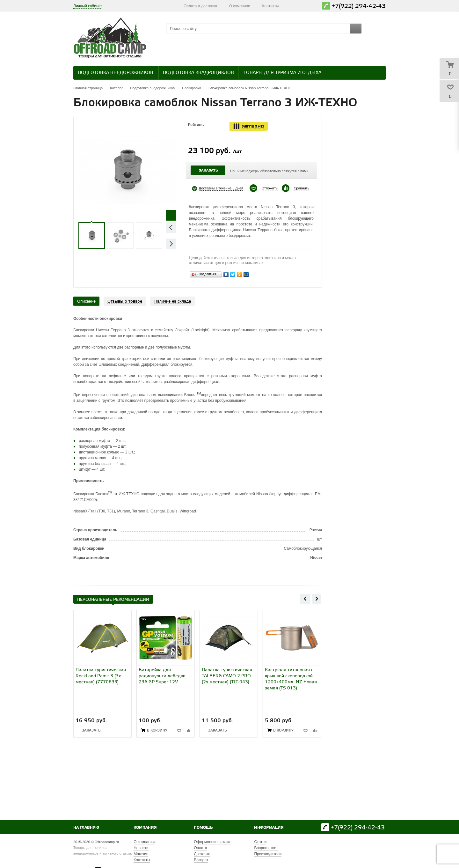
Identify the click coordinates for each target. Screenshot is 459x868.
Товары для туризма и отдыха (282, 73)
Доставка (202, 854)
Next (171, 244)
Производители (268, 854)
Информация (269, 828)
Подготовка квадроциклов (198, 73)
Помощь (203, 828)
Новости (141, 848)
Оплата (200, 848)
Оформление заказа (212, 842)
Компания (145, 828)
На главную (86, 828)
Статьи (260, 842)
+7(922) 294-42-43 (359, 6)
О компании (240, 6)
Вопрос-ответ (266, 848)
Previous (171, 228)
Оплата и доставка (200, 6)
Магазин (141, 854)
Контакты (271, 6)
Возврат (201, 860)
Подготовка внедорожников (116, 73)
